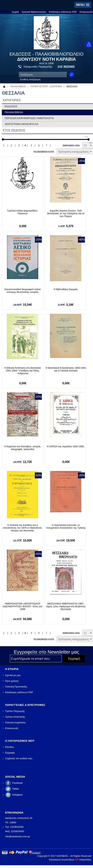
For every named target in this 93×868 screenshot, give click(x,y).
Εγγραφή (10, 753)
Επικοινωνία (86, 12)
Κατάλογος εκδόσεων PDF (63, 12)
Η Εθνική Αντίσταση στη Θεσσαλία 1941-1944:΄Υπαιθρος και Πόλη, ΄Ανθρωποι (23, 371)
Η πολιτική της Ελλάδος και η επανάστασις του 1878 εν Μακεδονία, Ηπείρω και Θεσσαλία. (23, 528)
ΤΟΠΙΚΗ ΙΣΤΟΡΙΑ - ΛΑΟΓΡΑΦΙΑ (46, 87)
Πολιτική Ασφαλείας (15, 723)
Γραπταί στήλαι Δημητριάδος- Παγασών (23, 212)
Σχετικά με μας (13, 675)
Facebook (17, 783)
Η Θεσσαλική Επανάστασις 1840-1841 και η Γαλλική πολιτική (66, 369)
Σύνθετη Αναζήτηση (30, 79)
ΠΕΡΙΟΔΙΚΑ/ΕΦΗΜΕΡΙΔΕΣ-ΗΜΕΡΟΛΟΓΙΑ (29, 118)
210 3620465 (66, 67)
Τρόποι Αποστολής (15, 717)
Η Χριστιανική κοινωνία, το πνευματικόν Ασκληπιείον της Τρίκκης (66, 526)
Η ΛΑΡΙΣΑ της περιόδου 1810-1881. (66, 446)
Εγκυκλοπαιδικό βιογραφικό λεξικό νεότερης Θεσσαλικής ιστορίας (22, 291)
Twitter (16, 789)
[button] (83, 5)
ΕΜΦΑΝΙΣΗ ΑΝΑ (71, 146)
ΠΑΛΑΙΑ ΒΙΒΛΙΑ (18, 87)
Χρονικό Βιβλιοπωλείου (34, 12)
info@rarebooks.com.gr (18, 836)
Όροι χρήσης (12, 681)
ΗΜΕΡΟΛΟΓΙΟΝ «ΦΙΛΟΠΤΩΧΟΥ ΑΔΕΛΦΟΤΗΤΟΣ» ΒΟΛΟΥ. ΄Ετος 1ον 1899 (23, 606)
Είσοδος (10, 747)
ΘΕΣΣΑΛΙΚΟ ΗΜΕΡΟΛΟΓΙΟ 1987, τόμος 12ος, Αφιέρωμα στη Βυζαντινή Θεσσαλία (66, 606)
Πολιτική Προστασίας (16, 687)
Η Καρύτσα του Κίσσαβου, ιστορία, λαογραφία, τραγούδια (22, 448)
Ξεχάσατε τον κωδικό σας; (19, 758)
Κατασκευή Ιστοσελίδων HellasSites (70, 860)
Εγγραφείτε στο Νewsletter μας (46, 652)
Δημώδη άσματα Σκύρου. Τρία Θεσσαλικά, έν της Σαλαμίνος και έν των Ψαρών (66, 213)
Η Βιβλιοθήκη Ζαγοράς (66, 289)
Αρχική (15, 12)
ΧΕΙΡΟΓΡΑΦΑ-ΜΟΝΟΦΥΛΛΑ (21, 124)
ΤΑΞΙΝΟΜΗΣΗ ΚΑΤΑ (44, 152)
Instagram (17, 795)
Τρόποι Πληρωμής (15, 711)
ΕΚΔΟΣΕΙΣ (11, 106)
